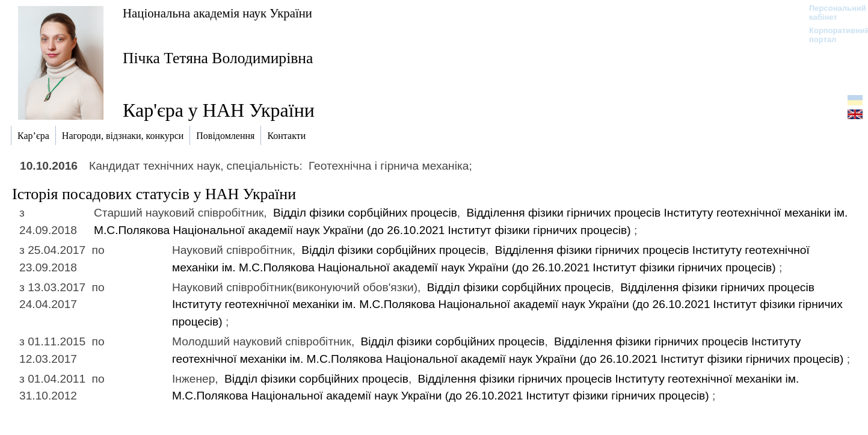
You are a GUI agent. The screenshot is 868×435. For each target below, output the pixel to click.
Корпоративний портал (832, 35)
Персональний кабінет (832, 13)
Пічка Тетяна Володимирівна (218, 58)
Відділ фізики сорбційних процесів (365, 213)
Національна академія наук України (217, 13)
